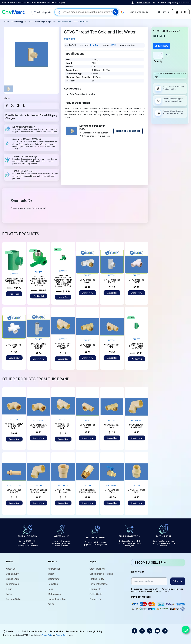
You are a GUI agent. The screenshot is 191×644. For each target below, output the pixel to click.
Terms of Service (62, 635)
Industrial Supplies (19, 22)
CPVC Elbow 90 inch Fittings (136, 426)
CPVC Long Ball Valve (112, 491)
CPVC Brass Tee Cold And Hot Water (63, 346)
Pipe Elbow (38, 420)
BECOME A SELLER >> (150, 563)
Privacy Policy (167, 589)
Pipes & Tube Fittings (37, 22)
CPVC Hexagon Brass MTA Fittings (87, 491)
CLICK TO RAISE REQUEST (128, 131)
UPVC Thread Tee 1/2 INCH (112, 281)
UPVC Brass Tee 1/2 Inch (136, 281)
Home (6, 22)
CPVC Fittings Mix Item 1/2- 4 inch (38, 491)
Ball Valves (112, 485)
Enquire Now (161, 46)
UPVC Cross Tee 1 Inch (14, 346)
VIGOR (113, 45)
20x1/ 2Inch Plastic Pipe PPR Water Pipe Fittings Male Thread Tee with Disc (38, 281)
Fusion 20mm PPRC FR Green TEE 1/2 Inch (136, 346)
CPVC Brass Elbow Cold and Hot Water (14, 426)
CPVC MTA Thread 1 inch (136, 491)
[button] (137, 12)
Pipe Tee (51, 22)
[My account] (163, 12)
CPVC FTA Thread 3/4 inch (63, 491)
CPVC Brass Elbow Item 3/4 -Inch (38, 426)
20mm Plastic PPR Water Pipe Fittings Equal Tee (14, 281)
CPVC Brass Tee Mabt (87, 346)
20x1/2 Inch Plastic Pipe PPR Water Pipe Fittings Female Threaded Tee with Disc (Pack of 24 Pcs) (63, 281)
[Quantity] (158, 55)
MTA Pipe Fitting (14, 485)
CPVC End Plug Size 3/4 (14, 491)
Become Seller (143, 3)
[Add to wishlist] (168, 55)
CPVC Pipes (39, 485)
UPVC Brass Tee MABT (87, 281)
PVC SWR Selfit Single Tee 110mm (38, 346)
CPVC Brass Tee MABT (112, 346)
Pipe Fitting (14, 419)
